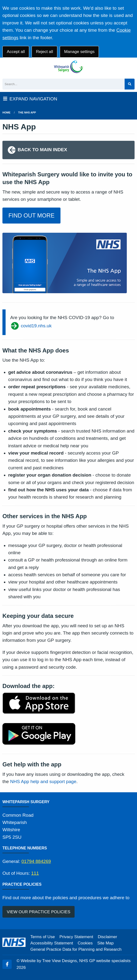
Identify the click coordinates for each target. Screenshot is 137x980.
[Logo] (68, 67)
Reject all (44, 52)
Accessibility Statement (52, 943)
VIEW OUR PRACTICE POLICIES (39, 912)
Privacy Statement (76, 937)
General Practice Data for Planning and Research (76, 949)
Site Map (106, 943)
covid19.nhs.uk (31, 326)
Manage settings (79, 52)
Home (6, 112)
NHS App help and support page (43, 782)
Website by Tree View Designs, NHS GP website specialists (76, 961)
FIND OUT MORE (32, 215)
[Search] (64, 84)
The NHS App (27, 112)
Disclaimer (107, 937)
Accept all (16, 52)
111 (35, 873)
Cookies (85, 943)
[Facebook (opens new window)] (7, 964)
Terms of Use (43, 937)
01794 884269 (36, 861)
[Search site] (130, 84)
